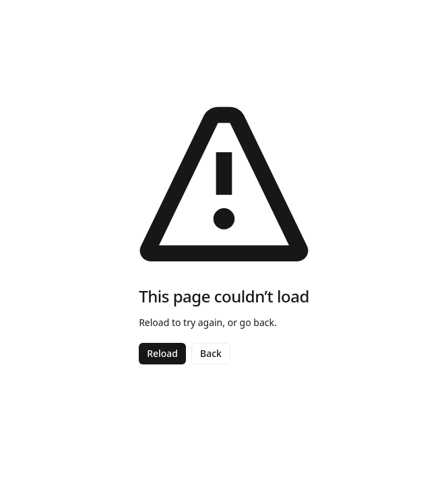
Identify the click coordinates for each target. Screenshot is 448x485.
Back (211, 353)
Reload (162, 353)
